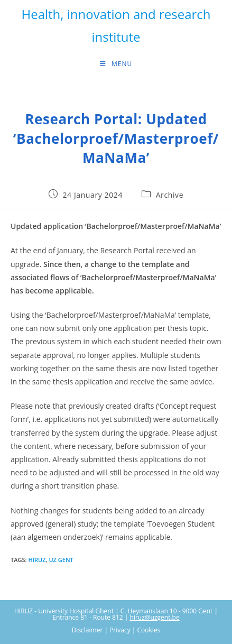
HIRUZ (37, 560)
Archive (170, 195)
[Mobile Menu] (116, 64)
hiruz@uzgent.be (155, 617)
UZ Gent (61, 560)
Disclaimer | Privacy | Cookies (116, 630)
